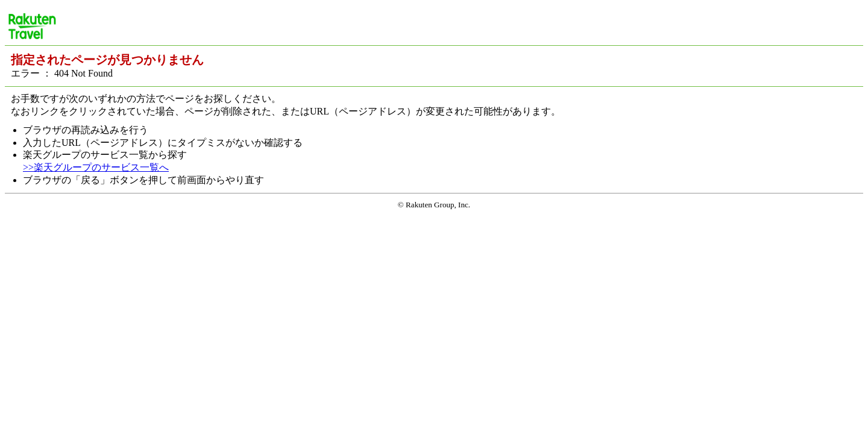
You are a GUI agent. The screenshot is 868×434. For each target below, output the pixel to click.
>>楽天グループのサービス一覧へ (96, 167)
